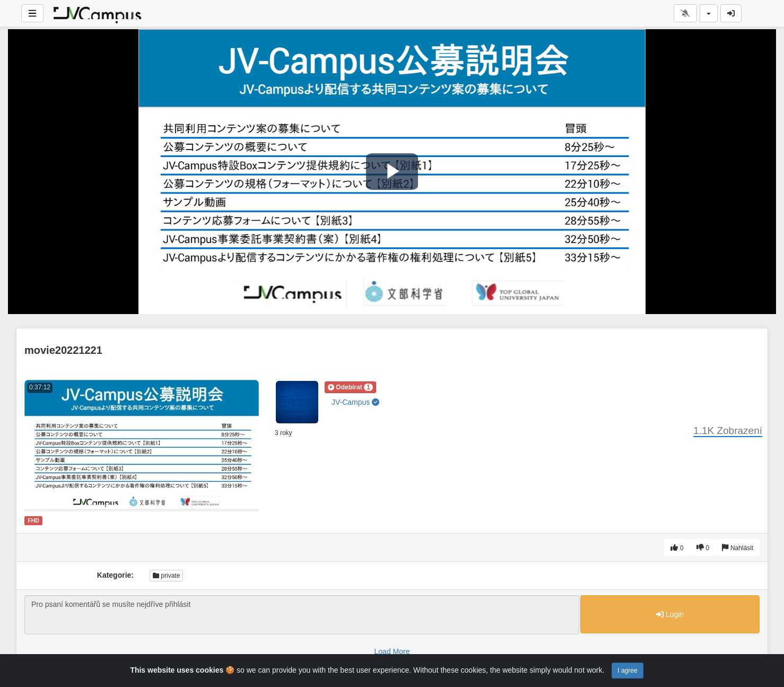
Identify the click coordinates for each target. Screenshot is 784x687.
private (166, 576)
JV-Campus (355, 402)
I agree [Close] (627, 671)
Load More (392, 651)
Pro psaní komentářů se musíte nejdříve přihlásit (302, 615)
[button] (350, 387)
